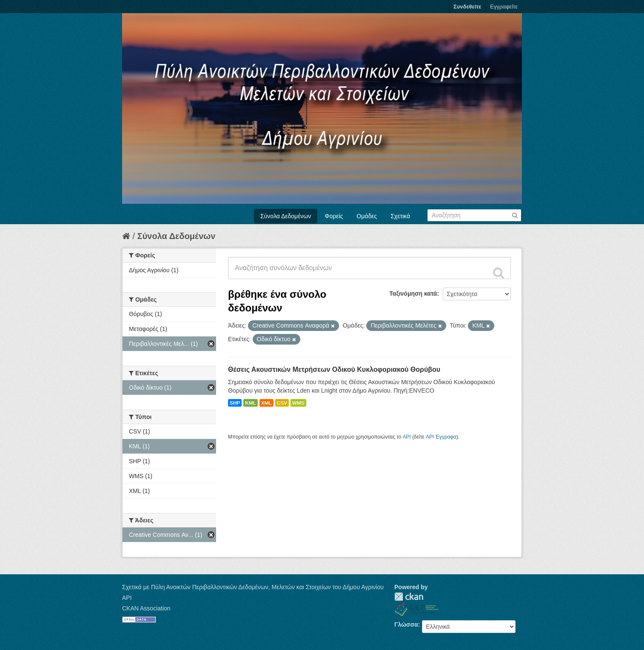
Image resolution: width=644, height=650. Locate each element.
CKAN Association (146, 608)
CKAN (409, 597)
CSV (282, 403)
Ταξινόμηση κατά (413, 294)
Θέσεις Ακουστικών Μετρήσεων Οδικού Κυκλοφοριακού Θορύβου (334, 369)
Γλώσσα (406, 624)
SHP (235, 403)
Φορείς (334, 216)
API (407, 437)
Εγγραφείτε (504, 7)
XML (266, 403)
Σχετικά (400, 216)
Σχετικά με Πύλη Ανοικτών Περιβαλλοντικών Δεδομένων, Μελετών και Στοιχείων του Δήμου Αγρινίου (253, 587)
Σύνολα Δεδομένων (286, 216)
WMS (298, 403)
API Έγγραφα (441, 437)
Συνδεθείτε (467, 7)
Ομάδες (367, 216)
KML (251, 403)
